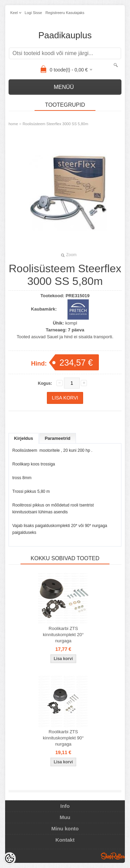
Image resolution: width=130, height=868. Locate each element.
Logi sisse (33, 13)
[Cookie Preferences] (10, 858)
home (13, 124)
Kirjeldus (24, 438)
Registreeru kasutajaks (65, 13)
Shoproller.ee (113, 856)
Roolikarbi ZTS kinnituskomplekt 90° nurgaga (63, 738)
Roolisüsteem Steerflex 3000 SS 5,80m (55, 124)
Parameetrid (58, 438)
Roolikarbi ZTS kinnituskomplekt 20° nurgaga (63, 635)
